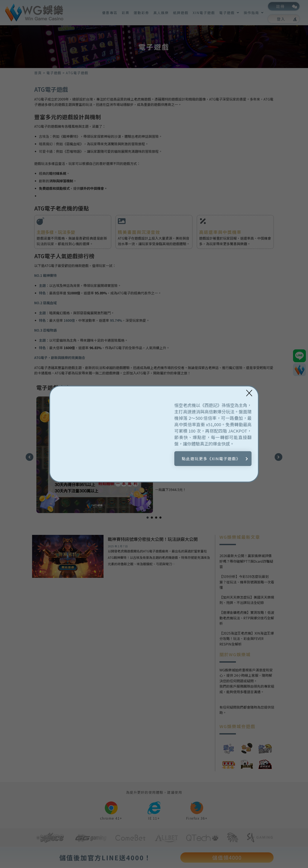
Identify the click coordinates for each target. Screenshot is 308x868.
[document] (154, 434)
